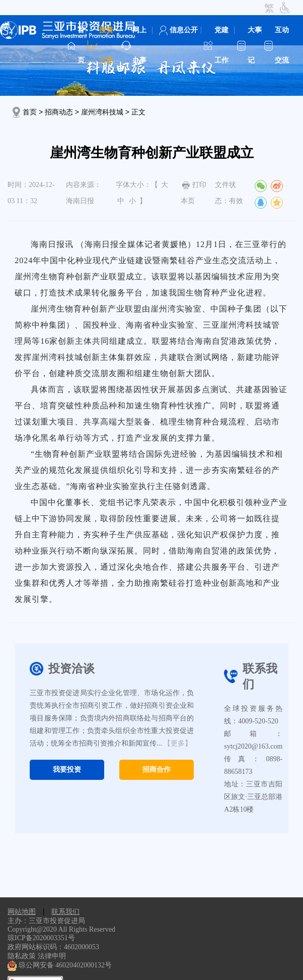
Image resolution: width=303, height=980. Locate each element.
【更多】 (178, 743)
